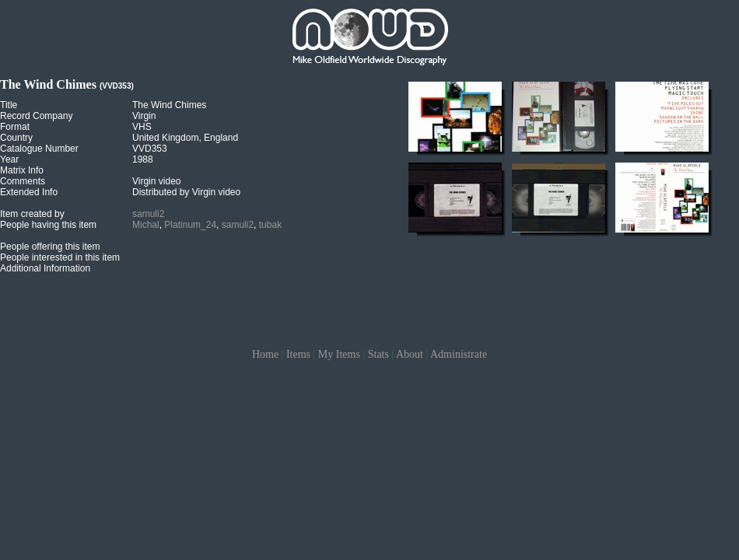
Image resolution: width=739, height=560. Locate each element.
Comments (23, 181)
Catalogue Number (39, 149)
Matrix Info (22, 170)
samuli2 (148, 214)
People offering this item (50, 247)
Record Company (36, 116)
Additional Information (45, 268)
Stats (378, 354)
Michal (146, 225)
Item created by (32, 214)
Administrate (459, 354)
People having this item (48, 225)
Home (265, 354)
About (410, 354)
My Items (339, 354)
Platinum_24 (190, 225)
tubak (270, 225)
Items (298, 354)
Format (15, 127)
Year (9, 159)
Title (9, 105)
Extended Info (29, 192)
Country (16, 138)
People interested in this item (60, 257)
